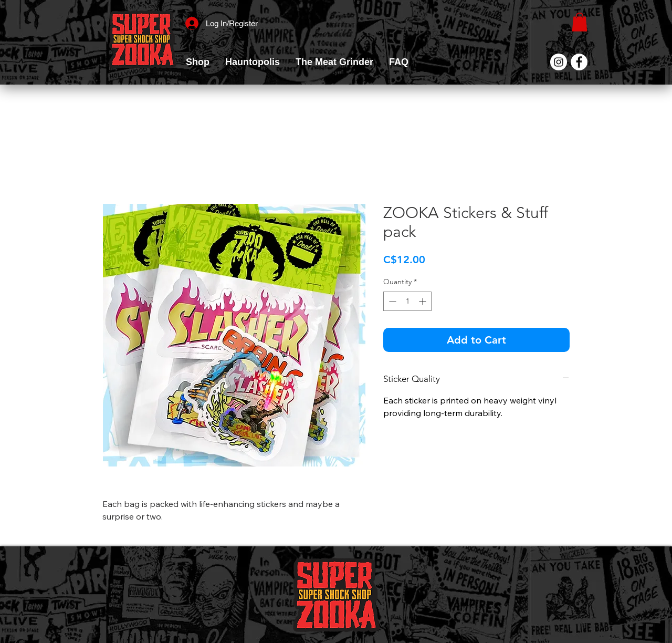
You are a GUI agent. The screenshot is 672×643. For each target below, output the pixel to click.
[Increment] (423, 301)
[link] (580, 22)
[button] (198, 62)
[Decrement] (391, 301)
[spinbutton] (407, 301)
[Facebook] (579, 62)
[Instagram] (559, 62)
